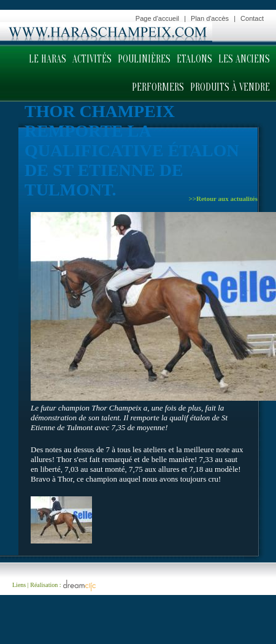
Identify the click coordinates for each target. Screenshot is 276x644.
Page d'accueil (157, 18)
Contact (252, 18)
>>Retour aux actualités (223, 199)
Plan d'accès (210, 18)
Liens (19, 584)
